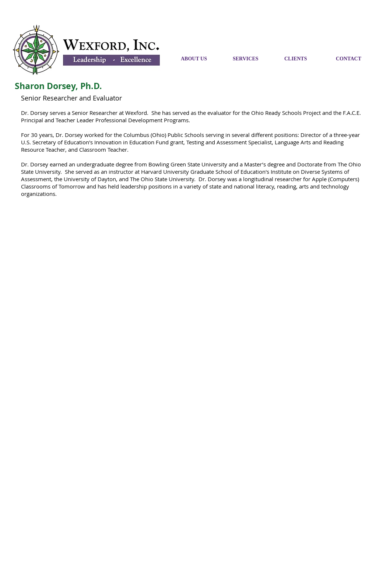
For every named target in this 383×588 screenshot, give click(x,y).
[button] (356, 59)
